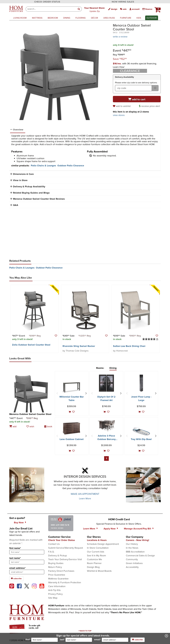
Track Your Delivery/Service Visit (65, 559)
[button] (95, 9)
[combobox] (51, 9)
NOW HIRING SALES (123, 2)
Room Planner (94, 563)
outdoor (152, 18)
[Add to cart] (137, 99)
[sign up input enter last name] (27, 562)
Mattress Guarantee (58, 579)
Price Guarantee (57, 575)
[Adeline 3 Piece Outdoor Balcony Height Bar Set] (106, 426)
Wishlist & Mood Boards (99, 571)
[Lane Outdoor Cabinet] (72, 428)
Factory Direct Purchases (61, 571)
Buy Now (19, 522)
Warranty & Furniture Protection (65, 582)
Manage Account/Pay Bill (138, 529)
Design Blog (93, 567)
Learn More (85, 498)
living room (20, 18)
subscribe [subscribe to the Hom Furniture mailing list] (16, 579)
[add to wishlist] (122, 106)
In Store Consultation (98, 548)
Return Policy (55, 567)
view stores (119, 115)
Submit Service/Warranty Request (66, 548)
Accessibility (132, 567)
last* (76, 640)
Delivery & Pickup (58, 556)
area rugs (109, 18)
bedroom (53, 18)
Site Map (53, 598)
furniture (126, 18)
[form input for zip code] (133, 88)
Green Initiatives (134, 563)
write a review (120, 37)
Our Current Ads (96, 552)
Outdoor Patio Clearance (71, 166)
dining (67, 18)
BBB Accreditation (135, 552)
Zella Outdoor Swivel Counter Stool (31, 345)
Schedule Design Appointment (103, 544)
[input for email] (115, 640)
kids (139, 18)
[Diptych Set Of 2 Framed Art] (106, 383)
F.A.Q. (51, 552)
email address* (17, 568)
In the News (132, 548)
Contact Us (54, 544)
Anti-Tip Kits (54, 590)
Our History (132, 544)
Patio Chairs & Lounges (43, 166)
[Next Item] (86, 393)
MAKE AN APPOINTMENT (85, 494)
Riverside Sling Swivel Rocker (79, 346)
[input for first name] (44, 640)
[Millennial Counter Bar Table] (72, 387)
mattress (37, 18)
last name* (15, 558)
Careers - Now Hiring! (138, 540)
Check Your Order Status (62, 540)
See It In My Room (96, 556)
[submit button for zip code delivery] (155, 88)
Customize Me (94, 559)
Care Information (57, 586)
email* (111, 640)
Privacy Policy (55, 594)
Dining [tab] (113, 368)
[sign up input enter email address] (27, 572)
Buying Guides (56, 563)
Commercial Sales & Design (140, 556)
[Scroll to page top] (85, 631)
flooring (80, 18)
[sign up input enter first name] (27, 552)
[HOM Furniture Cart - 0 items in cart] (157, 9)
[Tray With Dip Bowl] (141, 431)
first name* (15, 548)
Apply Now (110, 529)
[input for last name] (79, 640)
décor (94, 18)
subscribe (138, 640)
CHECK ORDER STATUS (47, 2)
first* (42, 640)
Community (132, 559)
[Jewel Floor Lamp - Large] (141, 383)
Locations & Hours (97, 540)
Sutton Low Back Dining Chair (129, 346)
